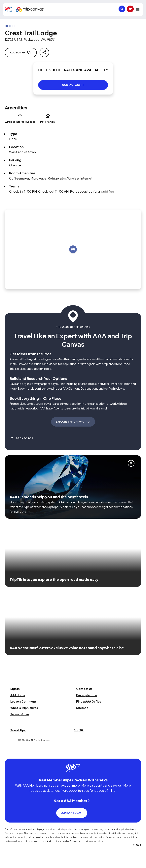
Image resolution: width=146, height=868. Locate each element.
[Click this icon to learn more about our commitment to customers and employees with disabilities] (11, 754)
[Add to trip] (73, 249)
